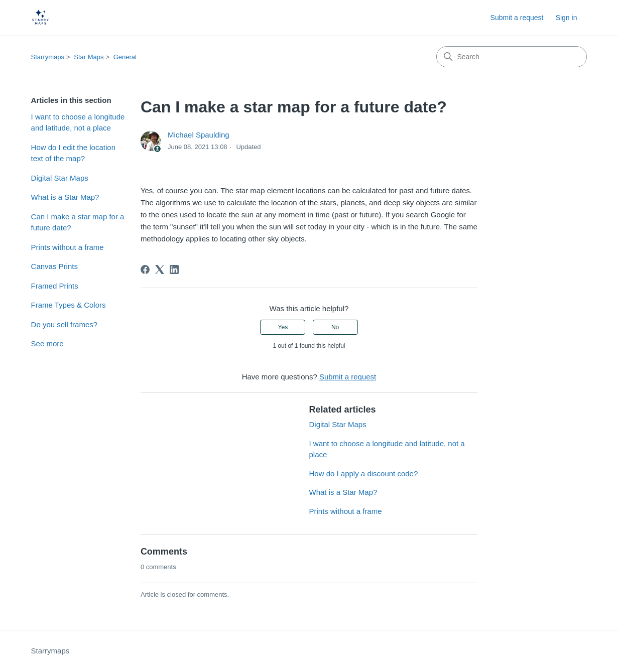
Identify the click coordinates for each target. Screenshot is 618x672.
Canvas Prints (54, 266)
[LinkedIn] (174, 270)
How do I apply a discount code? (363, 474)
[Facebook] (145, 270)
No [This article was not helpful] (335, 327)
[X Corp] (160, 270)
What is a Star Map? (65, 197)
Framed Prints (55, 286)
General (125, 57)
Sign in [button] (567, 18)
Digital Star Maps (60, 178)
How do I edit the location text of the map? (73, 153)
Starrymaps (48, 57)
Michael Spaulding (199, 135)
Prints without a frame (68, 247)
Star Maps (89, 57)
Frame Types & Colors (69, 305)
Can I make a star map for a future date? (78, 222)
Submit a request (517, 18)
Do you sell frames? (65, 324)
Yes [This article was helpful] (283, 327)
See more (47, 344)
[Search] (512, 57)
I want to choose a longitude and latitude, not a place (78, 122)
